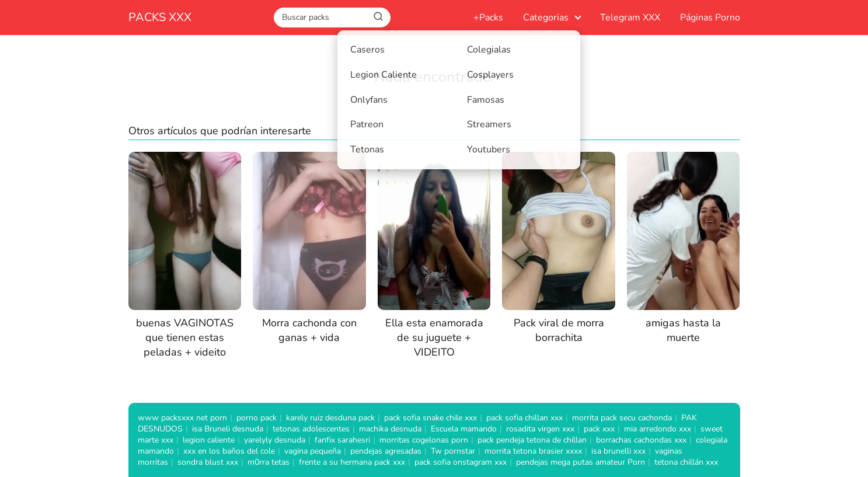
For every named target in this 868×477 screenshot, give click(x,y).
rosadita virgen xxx (540, 429)
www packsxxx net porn (182, 418)
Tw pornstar (453, 451)
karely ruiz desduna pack (330, 418)
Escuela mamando (464, 429)
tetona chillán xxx (686, 462)
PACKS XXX (160, 17)
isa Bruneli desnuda (228, 429)
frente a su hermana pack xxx (352, 462)
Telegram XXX (630, 18)
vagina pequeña (313, 451)
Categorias (546, 18)
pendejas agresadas (386, 451)
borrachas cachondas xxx (641, 440)
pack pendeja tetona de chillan (532, 440)
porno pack (257, 418)
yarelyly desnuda (275, 440)
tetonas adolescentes (311, 429)
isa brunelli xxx (618, 451)
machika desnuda (390, 429)
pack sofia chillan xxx (524, 418)
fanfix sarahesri (342, 440)
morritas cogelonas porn (424, 440)
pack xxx (599, 429)
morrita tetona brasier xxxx (533, 451)
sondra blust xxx (208, 462)
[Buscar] (378, 17)
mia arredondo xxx (658, 429)
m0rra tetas (269, 462)
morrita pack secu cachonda (622, 418)
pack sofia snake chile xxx (430, 418)
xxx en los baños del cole (229, 451)
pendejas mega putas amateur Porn (581, 462)
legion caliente (209, 440)
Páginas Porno (710, 18)
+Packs (488, 18)
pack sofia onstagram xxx (461, 462)
